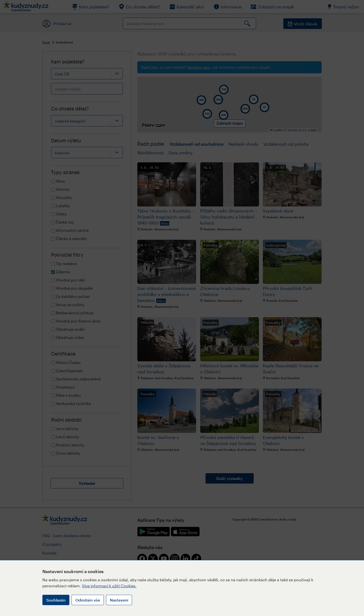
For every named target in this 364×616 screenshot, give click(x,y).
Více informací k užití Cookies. (109, 586)
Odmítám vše (88, 600)
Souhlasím (56, 600)
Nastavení (119, 600)
